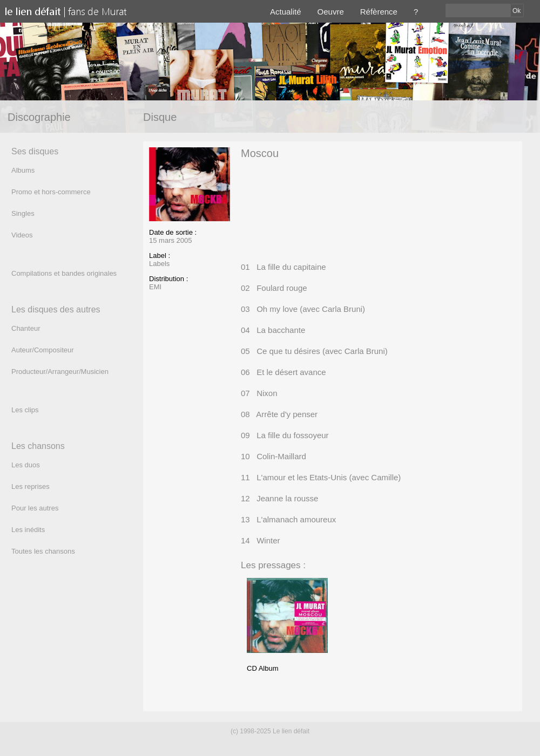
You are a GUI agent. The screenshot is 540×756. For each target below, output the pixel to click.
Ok (517, 11)
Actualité (286, 12)
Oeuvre (331, 12)
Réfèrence (379, 12)
